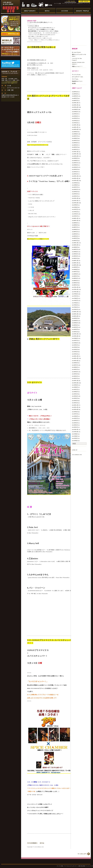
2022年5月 (75, 189)
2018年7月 (75, 272)
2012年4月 (75, 421)
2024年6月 (75, 138)
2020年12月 (75, 218)
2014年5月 (75, 369)
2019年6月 (75, 252)
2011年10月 (75, 432)
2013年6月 (75, 392)
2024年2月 (75, 147)
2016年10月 (75, 316)
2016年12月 (75, 312)
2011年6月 (75, 436)
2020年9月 (75, 223)
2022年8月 (75, 185)
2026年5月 (75, 92)
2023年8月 (75, 161)
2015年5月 (75, 345)
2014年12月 (75, 356)
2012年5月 (75, 418)
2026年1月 (75, 101)
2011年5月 (75, 438)
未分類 (74, 83)
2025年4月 (75, 116)
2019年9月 (75, 247)
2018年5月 (75, 276)
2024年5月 (75, 141)
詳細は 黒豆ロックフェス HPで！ (44, 339)
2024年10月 (75, 129)
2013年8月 (75, 387)
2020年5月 (75, 232)
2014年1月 (75, 378)
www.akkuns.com (77, 455)
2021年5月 (75, 212)
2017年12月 (75, 287)
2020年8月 (75, 225)
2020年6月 (75, 229)
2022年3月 (75, 194)
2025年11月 (75, 105)
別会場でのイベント (77, 81)
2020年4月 (75, 234)
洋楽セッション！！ (77, 66)
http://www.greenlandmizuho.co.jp (38, 145)
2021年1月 (75, 216)
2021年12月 (75, 198)
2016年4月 (75, 325)
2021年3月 (75, 214)
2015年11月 (75, 334)
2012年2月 (75, 425)
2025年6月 (75, 112)
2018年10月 (75, 265)
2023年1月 (75, 174)
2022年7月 (75, 187)
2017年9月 (75, 294)
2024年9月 (75, 132)
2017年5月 (75, 301)
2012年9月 (75, 412)
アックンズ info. (76, 75)
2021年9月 (75, 205)
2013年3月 (75, 398)
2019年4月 (75, 254)
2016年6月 (75, 323)
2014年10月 (75, 361)
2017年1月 (75, 309)
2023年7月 (75, 163)
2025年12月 (75, 103)
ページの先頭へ (32, 843)
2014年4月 (75, 372)
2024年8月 (75, 134)
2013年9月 (75, 385)
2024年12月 (75, 125)
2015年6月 (75, 343)
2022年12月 (75, 176)
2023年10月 (75, 156)
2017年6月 (75, 298)
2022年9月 (75, 183)
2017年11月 (75, 289)
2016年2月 (75, 329)
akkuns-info (32, 21)
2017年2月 (75, 307)
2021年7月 (75, 209)
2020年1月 (75, 241)
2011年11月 (75, 429)
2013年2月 (75, 401)
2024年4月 (75, 143)
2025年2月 (75, 121)
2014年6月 (75, 367)
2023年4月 (75, 167)
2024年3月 (75, 145)
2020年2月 (75, 238)
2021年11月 (75, 201)
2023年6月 (75, 165)
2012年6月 (75, 416)
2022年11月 (75, 178)
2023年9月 (75, 158)
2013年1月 (75, 403)
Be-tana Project (76, 52)
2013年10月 (75, 383)
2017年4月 (75, 303)
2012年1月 (75, 427)
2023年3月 (75, 169)
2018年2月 (75, 283)
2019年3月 (75, 256)
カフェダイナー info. (78, 77)
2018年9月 (75, 267)
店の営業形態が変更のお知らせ (41, 47)
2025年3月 (75, 118)
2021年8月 (75, 207)
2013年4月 (75, 396)
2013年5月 (75, 394)
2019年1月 (75, 258)
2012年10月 (75, 409)
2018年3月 (75, 281)
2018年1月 (75, 285)
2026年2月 (75, 98)
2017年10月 (75, 292)
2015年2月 (75, 352)
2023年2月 (75, 172)
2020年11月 (75, 221)
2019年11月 (75, 243)
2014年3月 (75, 374)
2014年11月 (75, 358)
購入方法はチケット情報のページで (38, 239)
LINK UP (75, 450)
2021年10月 (75, 203)
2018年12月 (75, 261)
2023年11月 (75, 154)
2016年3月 (75, 327)
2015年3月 (75, 349)
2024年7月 (75, 136)
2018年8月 (75, 269)
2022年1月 (75, 196)
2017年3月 (75, 305)
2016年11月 (75, 314)
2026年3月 (75, 96)
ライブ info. (75, 79)
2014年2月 (75, 376)
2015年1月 (75, 354)
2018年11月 (75, 263)
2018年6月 (75, 274)
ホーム (42, 843)
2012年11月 (75, 407)
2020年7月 (75, 227)
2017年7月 (75, 296)
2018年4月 (75, 278)
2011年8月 (75, 434)
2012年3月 (75, 423)
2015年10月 (75, 336)
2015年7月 (75, 341)
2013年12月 (75, 381)
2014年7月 (75, 365)
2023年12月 (75, 152)
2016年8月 (75, 321)
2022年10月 (75, 181)
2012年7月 (75, 414)
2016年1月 (75, 332)
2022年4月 (75, 192)
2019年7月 (75, 249)
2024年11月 (75, 127)
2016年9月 (75, 318)
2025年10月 (75, 107)
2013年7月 (75, 389)
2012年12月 (75, 405)
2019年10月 (75, 245)
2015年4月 (75, 347)
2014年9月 (75, 363)
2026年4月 (75, 94)
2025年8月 (75, 109)
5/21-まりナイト (35, 382)
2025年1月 (75, 123)
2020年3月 (75, 236)
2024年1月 (75, 149)
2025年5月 (75, 114)
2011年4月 (75, 441)
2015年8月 (75, 338)
